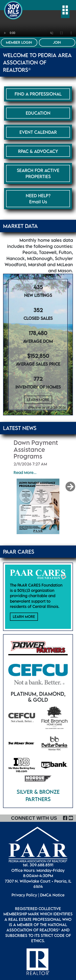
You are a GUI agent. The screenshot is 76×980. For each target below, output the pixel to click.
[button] (71, 487)
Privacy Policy (24, 895)
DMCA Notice (52, 895)
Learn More (38, 400)
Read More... (25, 472)
